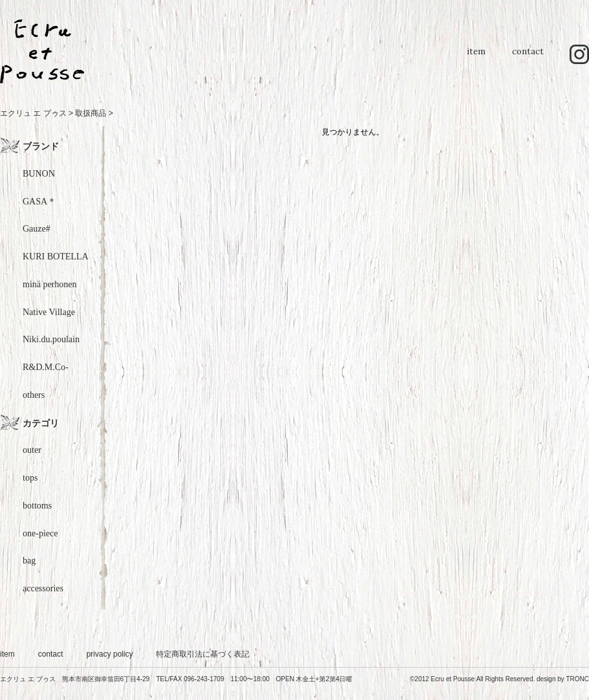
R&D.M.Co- (46, 367)
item (476, 58)
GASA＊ (39, 202)
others (34, 395)
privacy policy (109, 654)
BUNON (39, 174)
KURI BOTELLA (56, 257)
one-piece (40, 533)
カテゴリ (41, 423)
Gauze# (37, 229)
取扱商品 (91, 113)
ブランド (41, 146)
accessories (43, 588)
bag (29, 561)
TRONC (577, 679)
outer (32, 450)
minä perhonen (50, 284)
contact (528, 58)
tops (30, 478)
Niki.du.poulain (51, 339)
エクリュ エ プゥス (33, 113)
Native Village (49, 312)
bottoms (37, 506)
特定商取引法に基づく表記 (203, 654)
